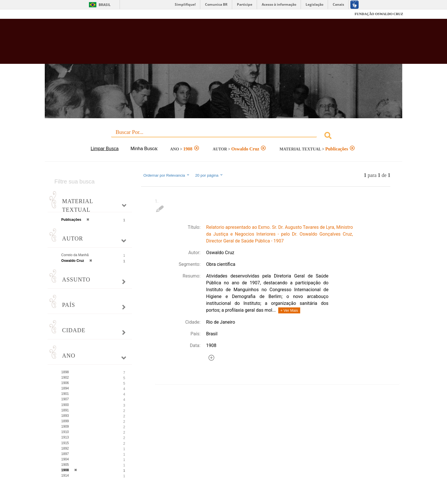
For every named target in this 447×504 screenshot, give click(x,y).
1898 (65, 372)
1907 (65, 399)
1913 (65, 437)
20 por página (209, 175)
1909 (65, 427)
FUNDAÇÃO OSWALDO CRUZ (379, 14)
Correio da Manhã (75, 255)
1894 (65, 388)
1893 (65, 416)
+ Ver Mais (289, 310)
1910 (65, 432)
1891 (65, 410)
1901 (65, 394)
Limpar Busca (105, 149)
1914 (65, 476)
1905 (65, 465)
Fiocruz (58, 14)
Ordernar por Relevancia (167, 175)
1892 (65, 448)
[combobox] (223, 136)
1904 (65, 459)
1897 (65, 454)
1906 (65, 383)
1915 (65, 443)
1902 (65, 378)
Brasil (105, 5)
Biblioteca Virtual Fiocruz (193, 44)
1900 (65, 405)
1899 (65, 421)
